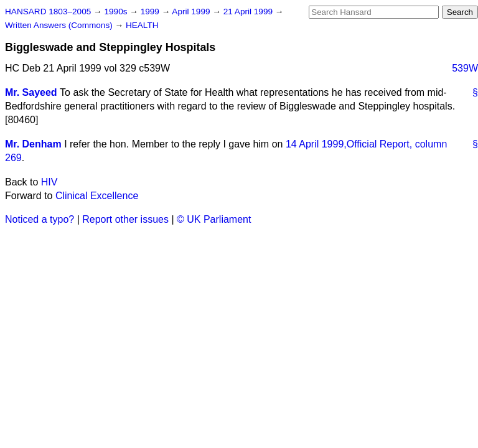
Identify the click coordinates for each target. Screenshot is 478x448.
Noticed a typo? (40, 219)
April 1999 (192, 12)
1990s (117, 12)
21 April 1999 (249, 12)
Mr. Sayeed (31, 92)
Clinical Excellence (97, 196)
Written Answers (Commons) (60, 25)
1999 (151, 12)
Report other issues (125, 219)
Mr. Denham (33, 144)
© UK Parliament (214, 219)
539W (465, 68)
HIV (49, 182)
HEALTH (142, 25)
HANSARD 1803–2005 (48, 12)
